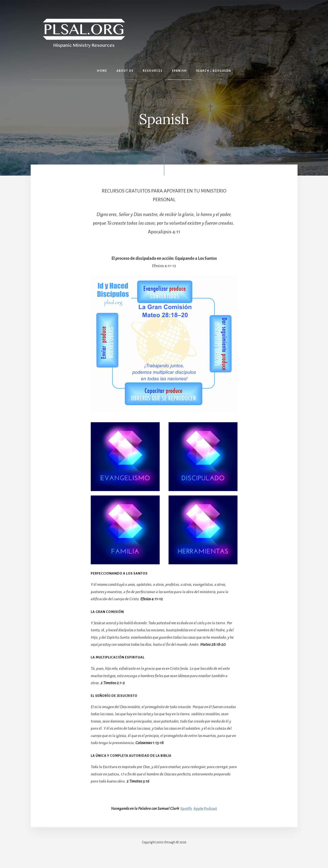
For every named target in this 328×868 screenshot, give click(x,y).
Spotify (185, 808)
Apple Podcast (206, 808)
